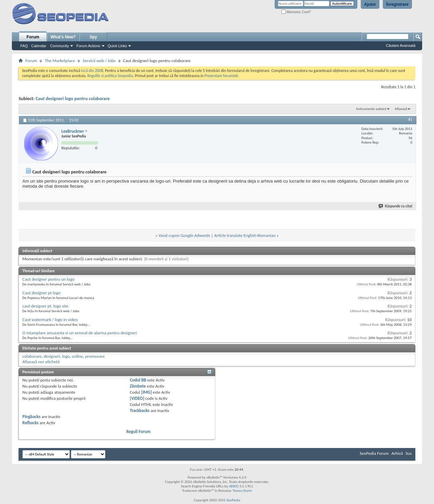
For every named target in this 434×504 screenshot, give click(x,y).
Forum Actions (88, 46)
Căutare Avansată (401, 45)
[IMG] (146, 392)
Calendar (39, 46)
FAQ (24, 46)
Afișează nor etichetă (41, 362)
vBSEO (234, 486)
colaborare (32, 356)
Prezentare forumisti (221, 76)
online (77, 356)
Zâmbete (138, 386)
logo (66, 356)
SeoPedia (233, 500)
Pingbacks (31, 417)
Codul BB (138, 380)
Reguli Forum (139, 432)
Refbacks (31, 423)
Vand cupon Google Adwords (184, 235)
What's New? (63, 37)
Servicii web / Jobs (99, 61)
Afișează (401, 109)
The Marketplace (60, 61)
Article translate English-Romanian (245, 235)
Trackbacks (140, 410)
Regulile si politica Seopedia (110, 76)
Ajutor (370, 4)
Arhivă (397, 453)
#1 (410, 119)
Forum (33, 37)
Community (60, 46)
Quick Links (117, 46)
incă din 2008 (92, 71)
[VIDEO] (137, 398)
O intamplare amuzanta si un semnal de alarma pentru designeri (80, 333)
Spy (93, 37)
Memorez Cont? (296, 12)
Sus (409, 453)
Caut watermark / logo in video (50, 320)
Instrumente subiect (371, 109)
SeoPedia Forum (374, 453)
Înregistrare (397, 4)
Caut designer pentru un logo (48, 279)
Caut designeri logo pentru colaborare (73, 99)
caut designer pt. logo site (45, 306)
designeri (52, 356)
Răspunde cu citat (396, 206)
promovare (95, 356)
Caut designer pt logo (41, 293)
